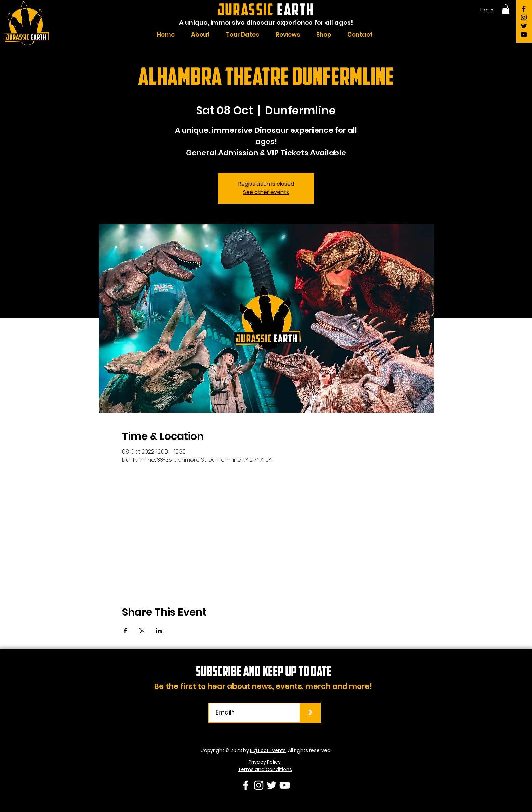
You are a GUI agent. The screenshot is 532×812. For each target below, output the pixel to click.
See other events (266, 192)
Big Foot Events (268, 750)
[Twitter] (524, 26)
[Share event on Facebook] (125, 631)
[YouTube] (524, 35)
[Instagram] (524, 17)
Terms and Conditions (265, 769)
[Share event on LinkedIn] (159, 631)
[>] (310, 713)
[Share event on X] (142, 631)
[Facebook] (524, 9)
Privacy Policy (265, 762)
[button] (506, 9)
